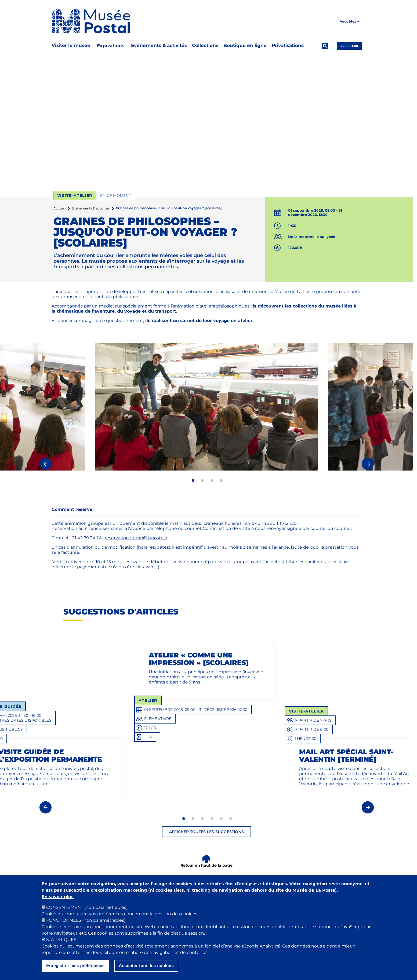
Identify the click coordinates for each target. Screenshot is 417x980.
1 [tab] (193, 480)
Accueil (59, 208)
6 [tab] (231, 819)
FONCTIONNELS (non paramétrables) (86, 920)
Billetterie (349, 46)
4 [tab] (221, 480)
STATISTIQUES (61, 940)
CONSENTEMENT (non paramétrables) (87, 907)
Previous (46, 464)
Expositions (111, 46)
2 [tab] (202, 480)
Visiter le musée (71, 45)
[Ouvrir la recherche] (325, 46)
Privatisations (288, 45)
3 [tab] (212, 480)
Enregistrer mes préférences (75, 966)
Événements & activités (90, 208)
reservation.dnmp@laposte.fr (136, 538)
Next (368, 464)
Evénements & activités (159, 45)
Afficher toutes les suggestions (206, 832)
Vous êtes (350, 21)
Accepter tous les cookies (146, 966)
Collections (205, 45)
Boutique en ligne (245, 45)
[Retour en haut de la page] (207, 861)
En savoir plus (58, 897)
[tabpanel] (206, 407)
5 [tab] (221, 819)
